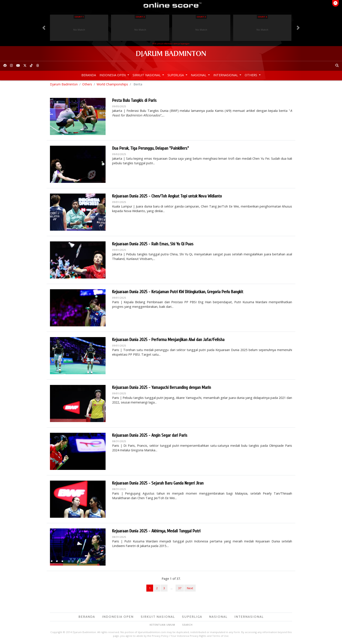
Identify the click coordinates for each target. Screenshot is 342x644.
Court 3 (201, 17)
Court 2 (140, 17)
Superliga (176, 75)
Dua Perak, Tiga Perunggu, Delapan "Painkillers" (150, 150)
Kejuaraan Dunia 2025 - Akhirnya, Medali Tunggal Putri (156, 532)
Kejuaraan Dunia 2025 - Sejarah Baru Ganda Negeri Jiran (158, 484)
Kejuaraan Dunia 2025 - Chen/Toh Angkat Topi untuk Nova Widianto (167, 197)
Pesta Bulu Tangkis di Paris (134, 102)
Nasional (199, 75)
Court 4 (262, 17)
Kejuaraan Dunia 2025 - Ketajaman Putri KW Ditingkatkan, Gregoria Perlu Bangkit (178, 293)
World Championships (112, 85)
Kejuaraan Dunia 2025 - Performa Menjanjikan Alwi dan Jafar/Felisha (168, 341)
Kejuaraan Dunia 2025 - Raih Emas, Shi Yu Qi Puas (153, 245)
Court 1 (79, 17)
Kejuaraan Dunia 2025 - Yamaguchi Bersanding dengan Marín (162, 389)
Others (251, 75)
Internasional (226, 75)
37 (180, 589)
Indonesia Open (113, 75)
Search (187, 626)
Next (190, 589)
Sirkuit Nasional (147, 75)
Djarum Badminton (64, 85)
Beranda (89, 75)
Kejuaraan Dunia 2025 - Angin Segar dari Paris (150, 437)
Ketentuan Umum (162, 626)
